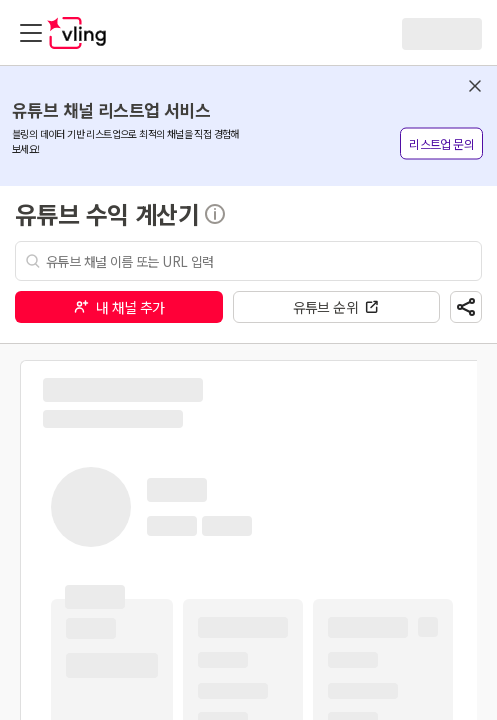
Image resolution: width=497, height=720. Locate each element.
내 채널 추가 (119, 307)
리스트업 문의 (441, 143)
